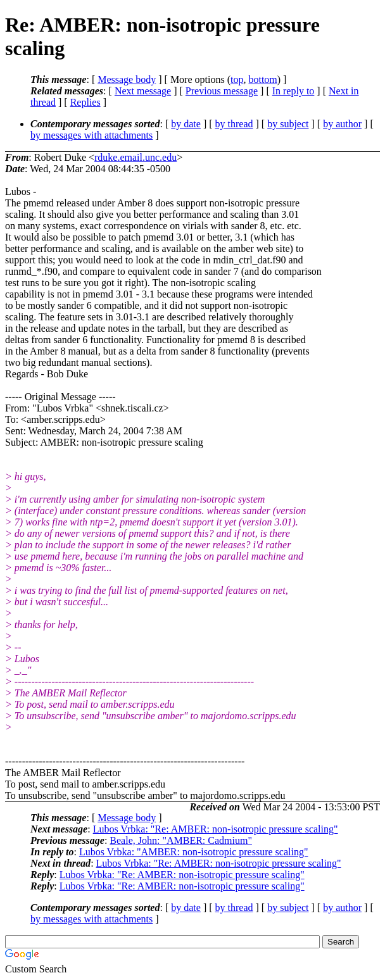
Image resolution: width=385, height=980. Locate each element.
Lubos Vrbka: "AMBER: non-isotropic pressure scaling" (194, 852)
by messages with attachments (92, 135)
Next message (143, 91)
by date (186, 124)
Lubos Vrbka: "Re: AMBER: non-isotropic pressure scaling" (216, 829)
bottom (262, 79)
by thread (234, 124)
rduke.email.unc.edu (136, 157)
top (237, 79)
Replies (85, 102)
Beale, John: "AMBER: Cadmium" (181, 840)
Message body (127, 79)
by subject (288, 124)
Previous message (222, 91)
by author (342, 124)
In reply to (293, 91)
